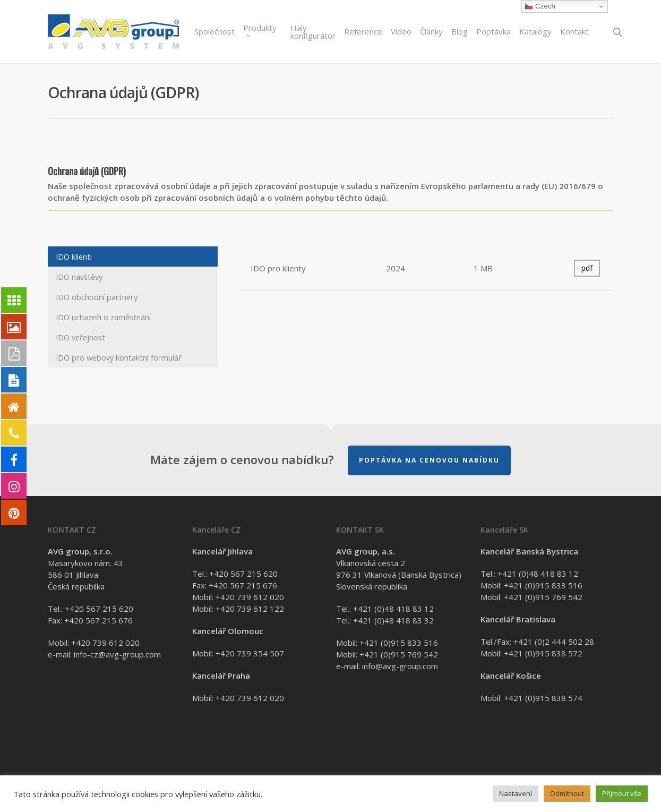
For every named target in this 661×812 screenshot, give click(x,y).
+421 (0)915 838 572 (543, 653)
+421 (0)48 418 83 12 (393, 609)
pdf (587, 268)
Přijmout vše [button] (622, 793)
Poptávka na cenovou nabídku (429, 460)
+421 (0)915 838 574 (543, 698)
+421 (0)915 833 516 (399, 643)
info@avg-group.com (400, 666)
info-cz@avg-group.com (117, 654)
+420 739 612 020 (105, 643)
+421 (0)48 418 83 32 (393, 620)
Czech (540, 6)
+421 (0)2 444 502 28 (554, 642)
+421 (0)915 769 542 (399, 654)
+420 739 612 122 (250, 609)
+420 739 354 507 (250, 653)
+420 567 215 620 (99, 609)
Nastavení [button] (516, 793)
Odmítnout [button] (567, 793)
